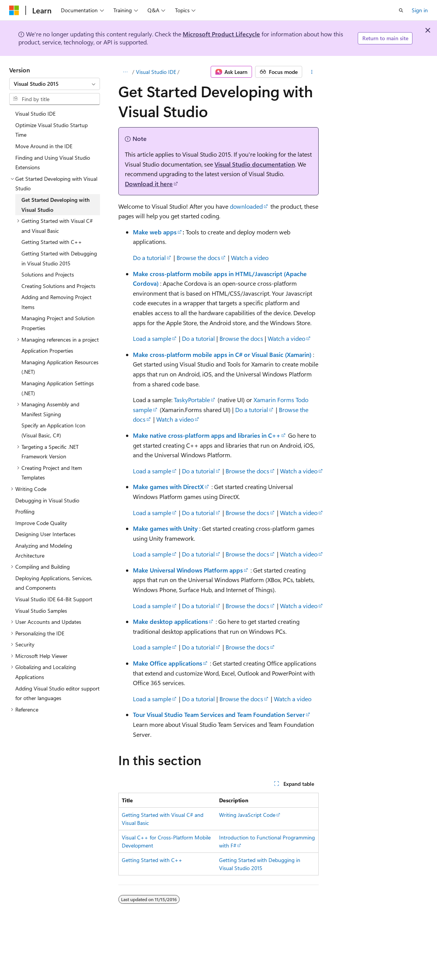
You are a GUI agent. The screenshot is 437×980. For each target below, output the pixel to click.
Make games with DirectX (168, 487)
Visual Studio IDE (156, 72)
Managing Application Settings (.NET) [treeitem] (58, 388)
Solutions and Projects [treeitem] (48, 274)
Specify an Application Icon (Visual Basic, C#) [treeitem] (53, 430)
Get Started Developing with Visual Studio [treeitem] (56, 205)
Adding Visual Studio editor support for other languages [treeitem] (57, 693)
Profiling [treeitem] (25, 511)
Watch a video (250, 258)
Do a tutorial (149, 258)
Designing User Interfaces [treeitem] (45, 534)
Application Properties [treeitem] (47, 351)
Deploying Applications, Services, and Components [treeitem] (54, 583)
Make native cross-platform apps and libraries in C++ (207, 435)
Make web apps (155, 232)
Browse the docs (198, 258)
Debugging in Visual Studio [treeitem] (47, 500)
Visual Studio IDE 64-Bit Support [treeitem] (54, 599)
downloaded (246, 206)
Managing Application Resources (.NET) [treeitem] (60, 367)
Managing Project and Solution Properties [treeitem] (58, 323)
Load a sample (152, 338)
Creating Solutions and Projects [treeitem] (58, 286)
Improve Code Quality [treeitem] (41, 523)
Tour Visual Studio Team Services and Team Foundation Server (219, 714)
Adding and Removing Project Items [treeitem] (56, 302)
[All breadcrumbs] (125, 72)
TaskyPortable (192, 400)
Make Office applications (168, 663)
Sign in (420, 10)
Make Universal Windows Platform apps (188, 570)
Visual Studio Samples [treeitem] (41, 611)
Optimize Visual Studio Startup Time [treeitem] (52, 130)
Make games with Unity (165, 528)
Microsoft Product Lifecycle (221, 34)
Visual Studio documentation (255, 164)
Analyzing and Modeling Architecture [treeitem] (44, 551)
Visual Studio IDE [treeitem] (35, 114)
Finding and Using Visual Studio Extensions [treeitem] (53, 163)
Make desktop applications (170, 621)
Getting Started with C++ (152, 860)
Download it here (149, 184)
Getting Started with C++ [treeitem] (52, 242)
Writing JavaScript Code (247, 815)
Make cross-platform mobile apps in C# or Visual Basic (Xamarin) (222, 354)
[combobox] (55, 84)
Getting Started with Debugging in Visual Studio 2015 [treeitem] (59, 258)
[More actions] (312, 72)
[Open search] (401, 10)
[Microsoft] (14, 10)
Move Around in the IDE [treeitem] (44, 146)
